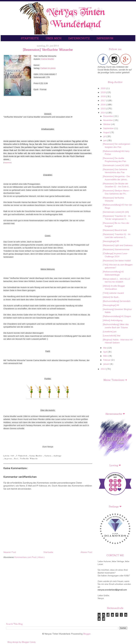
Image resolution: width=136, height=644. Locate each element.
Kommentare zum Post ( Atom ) (30, 557)
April (106, 352)
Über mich (54, 38)
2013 (103, 369)
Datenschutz (79, 38)
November (108, 120)
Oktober (107, 124)
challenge (57, 456)
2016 (103, 105)
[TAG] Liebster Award (113, 293)
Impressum (105, 38)
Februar (107, 360)
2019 (103, 92)
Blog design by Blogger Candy (22, 642)
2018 (103, 96)
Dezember (108, 116)
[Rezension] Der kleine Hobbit (117, 261)
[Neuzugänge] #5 (111, 241)
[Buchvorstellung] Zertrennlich (117, 301)
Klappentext (7, 163)
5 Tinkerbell (22, 456)
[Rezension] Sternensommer (116, 249)
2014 (103, 113)
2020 (103, 88)
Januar (106, 364)
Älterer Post (86, 552)
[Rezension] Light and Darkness (118, 245)
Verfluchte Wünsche (29, 459)
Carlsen (48, 456)
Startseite (30, 38)
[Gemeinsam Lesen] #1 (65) (116, 212)
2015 (103, 109)
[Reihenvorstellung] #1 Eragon (117, 316)
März (106, 356)
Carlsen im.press (48, 68)
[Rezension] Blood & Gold (115, 230)
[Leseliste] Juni (110, 332)
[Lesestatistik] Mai (111, 336)
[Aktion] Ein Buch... (111, 297)
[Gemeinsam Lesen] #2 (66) (116, 165)
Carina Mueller (48, 59)
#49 (13, 456)
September (109, 128)
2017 (103, 100)
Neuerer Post (10, 552)
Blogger (87, 634)
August (107, 132)
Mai (105, 348)
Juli (105, 136)
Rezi (16, 459)
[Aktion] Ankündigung (113, 320)
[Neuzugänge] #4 (111, 305)
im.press (9, 459)
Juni (105, 140)
